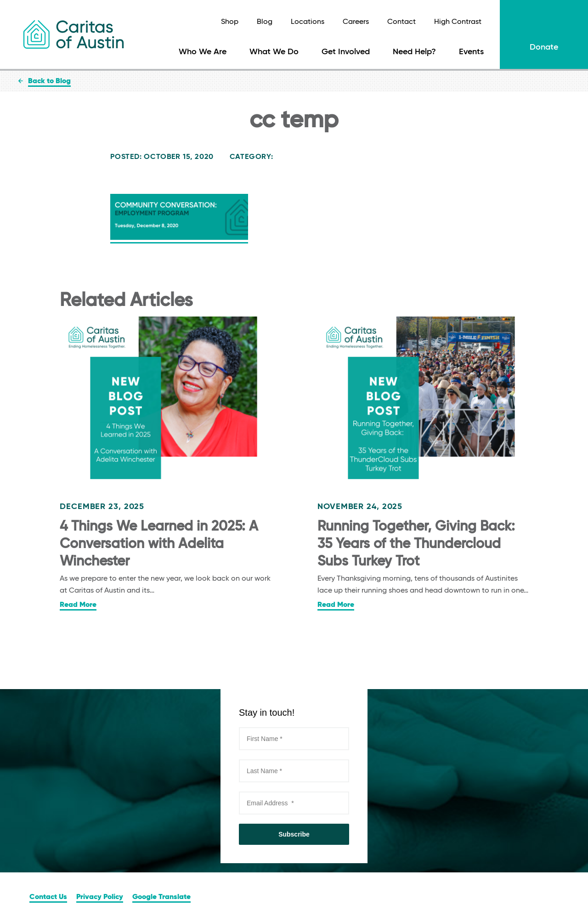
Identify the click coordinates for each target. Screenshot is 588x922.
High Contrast (458, 22)
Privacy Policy (100, 897)
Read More (78, 605)
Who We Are (203, 52)
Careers (356, 22)
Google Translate (161, 897)
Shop (230, 22)
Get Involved (346, 52)
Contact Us (48, 897)
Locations (308, 22)
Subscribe (294, 834)
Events (471, 52)
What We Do (274, 52)
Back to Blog (49, 81)
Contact (401, 22)
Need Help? (414, 52)
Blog (265, 22)
